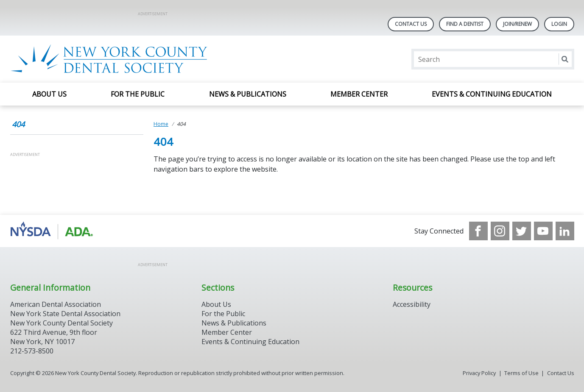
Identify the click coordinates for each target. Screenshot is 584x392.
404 (18, 124)
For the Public (138, 94)
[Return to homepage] (120, 59)
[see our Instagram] (500, 231)
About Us (49, 94)
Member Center (359, 94)
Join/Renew (517, 24)
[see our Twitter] (522, 231)
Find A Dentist (465, 24)
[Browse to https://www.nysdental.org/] (53, 231)
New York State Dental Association (65, 314)
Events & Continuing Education (492, 94)
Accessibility (412, 304)
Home (161, 124)
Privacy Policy (479, 373)
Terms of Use (521, 373)
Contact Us (411, 24)
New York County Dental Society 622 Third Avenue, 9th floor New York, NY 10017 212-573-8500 (61, 337)
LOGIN (559, 24)
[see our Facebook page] (478, 231)
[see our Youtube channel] (543, 231)
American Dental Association (56, 304)
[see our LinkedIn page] (565, 231)
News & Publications (248, 94)
